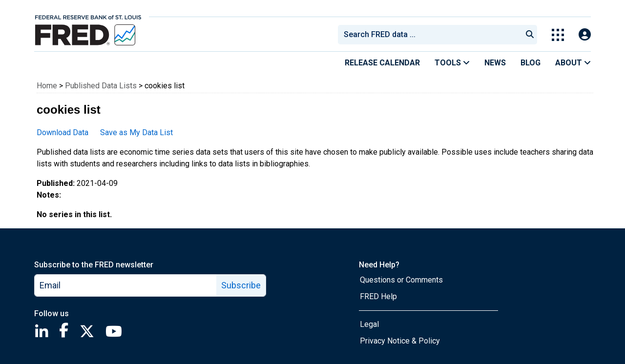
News (495, 63)
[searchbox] (432, 35)
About (573, 63)
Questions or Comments (401, 280)
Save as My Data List (136, 132)
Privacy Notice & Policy (400, 341)
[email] (126, 285)
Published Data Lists (101, 86)
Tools (452, 63)
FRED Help (378, 296)
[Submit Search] (530, 35)
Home (47, 86)
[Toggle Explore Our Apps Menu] (558, 35)
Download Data (62, 132)
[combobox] (429, 35)
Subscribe (241, 285)
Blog (531, 63)
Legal (369, 324)
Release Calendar (382, 63)
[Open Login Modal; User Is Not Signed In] (585, 35)
